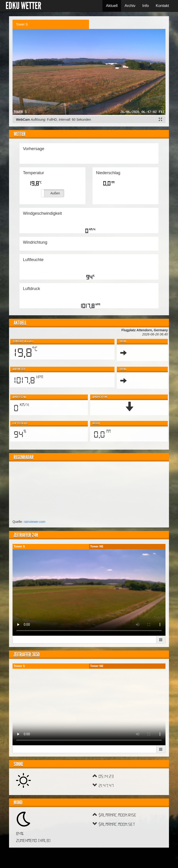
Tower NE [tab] (97, 546)
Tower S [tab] (22, 24)
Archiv (130, 6)
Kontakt (162, 6)
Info (146, 6)
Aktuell (112, 6)
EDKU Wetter (23, 6)
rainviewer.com (34, 522)
